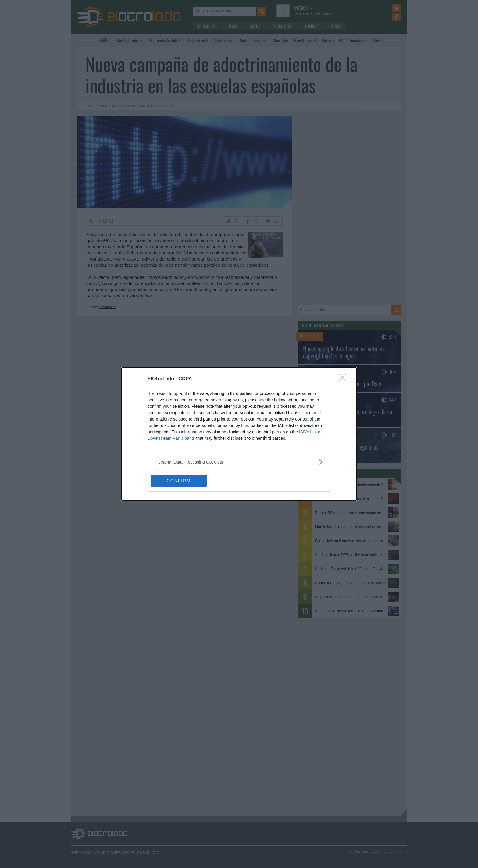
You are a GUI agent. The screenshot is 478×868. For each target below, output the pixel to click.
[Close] (344, 379)
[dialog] (239, 434)
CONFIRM (180, 481)
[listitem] (239, 462)
